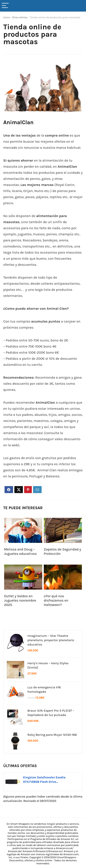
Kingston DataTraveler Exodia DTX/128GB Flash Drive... (44, 780)
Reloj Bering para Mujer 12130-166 (52, 735)
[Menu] (5, 6)
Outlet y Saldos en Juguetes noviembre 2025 (20, 600)
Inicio (7, 17)
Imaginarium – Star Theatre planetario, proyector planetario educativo (51, 640)
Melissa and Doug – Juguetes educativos (20, 551)
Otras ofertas (20, 17)
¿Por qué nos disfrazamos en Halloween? (56, 600)
